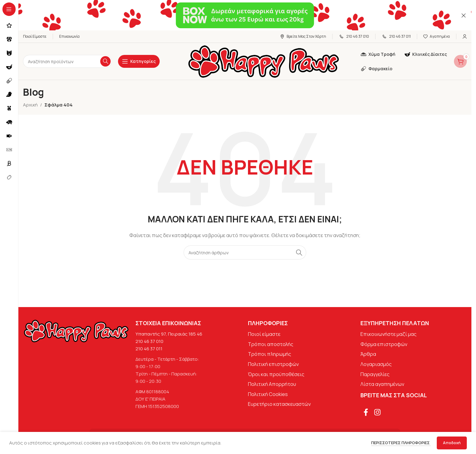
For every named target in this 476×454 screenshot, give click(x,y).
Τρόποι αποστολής (271, 344)
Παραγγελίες (375, 374)
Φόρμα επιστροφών (384, 344)
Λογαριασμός (376, 364)
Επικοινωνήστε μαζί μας (388, 334)
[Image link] (76, 331)
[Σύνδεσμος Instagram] (377, 413)
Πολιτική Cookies (268, 394)
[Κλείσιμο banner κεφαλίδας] (464, 15)
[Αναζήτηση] (67, 62)
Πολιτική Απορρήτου (272, 384)
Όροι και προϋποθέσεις (276, 374)
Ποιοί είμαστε (264, 334)
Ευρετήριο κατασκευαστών (279, 404)
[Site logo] (264, 61)
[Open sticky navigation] (139, 62)
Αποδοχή (452, 443)
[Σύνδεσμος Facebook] (366, 413)
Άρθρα (368, 354)
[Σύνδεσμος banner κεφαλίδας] (245, 15)
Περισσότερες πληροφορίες (401, 443)
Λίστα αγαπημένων (382, 384)
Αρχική (30, 105)
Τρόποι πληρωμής (270, 354)
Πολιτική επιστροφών (273, 364)
